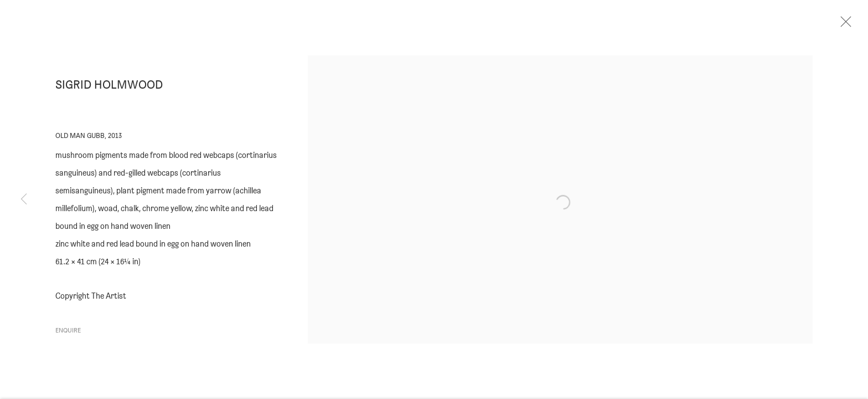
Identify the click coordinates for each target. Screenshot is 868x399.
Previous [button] (24, 199)
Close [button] (852, 25)
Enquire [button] (68, 334)
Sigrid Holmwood (109, 89)
